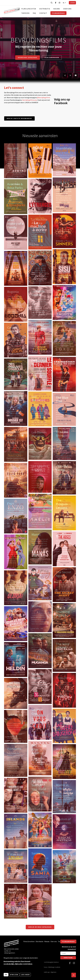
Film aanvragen (52, 57)
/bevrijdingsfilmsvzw (29, 100)
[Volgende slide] (70, 75)
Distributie (45, 9)
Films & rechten (29, 9)
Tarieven (25, 13)
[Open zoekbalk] (52, 3)
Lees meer (25, 975)
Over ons (67, 9)
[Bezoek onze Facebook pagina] (56, 3)
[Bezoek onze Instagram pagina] (59, 3)
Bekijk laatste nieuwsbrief (19, 118)
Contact (43, 13)
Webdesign (51, 967)
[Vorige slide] (65, 75)
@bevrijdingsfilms (44, 98)
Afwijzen (14, 975)
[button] (74, 975)
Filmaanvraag (58, 13)
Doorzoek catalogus (28, 57)
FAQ (34, 13)
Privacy (45, 967)
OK (6, 975)
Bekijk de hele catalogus (40, 927)
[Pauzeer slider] (76, 75)
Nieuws (57, 9)
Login (72, 3)
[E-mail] (68, 953)
